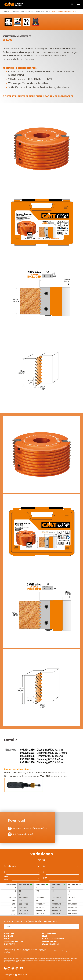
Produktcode (10, 866)
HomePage (9, 933)
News (44, 936)
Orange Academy (50, 944)
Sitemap (23, 962)
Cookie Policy (16, 962)
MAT (45, 878)
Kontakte (9, 944)
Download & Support (53, 939)
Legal (7, 939)
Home (7, 12)
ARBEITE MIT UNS (49, 941)
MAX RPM (6, 878)
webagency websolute (15, 975)
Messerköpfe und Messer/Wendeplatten (31, 12)
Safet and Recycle (14, 941)
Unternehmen (48, 933)
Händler (8, 936)
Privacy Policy (8, 962)
